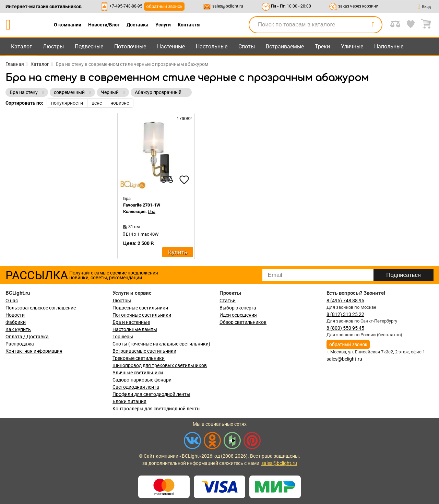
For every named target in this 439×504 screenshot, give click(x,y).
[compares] (167, 180)
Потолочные (130, 46)
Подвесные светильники (140, 308)
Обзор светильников (243, 322)
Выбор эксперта (238, 308)
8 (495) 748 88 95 (345, 301)
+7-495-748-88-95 (126, 6)
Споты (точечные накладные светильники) (161, 344)
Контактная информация (34, 351)
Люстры (53, 46)
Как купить (18, 329)
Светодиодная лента (136, 387)
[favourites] (184, 180)
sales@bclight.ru (228, 6)
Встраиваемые (285, 46)
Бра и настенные (131, 322)
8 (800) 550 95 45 (345, 328)
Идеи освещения (238, 315)
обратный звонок (164, 6)
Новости (15, 315)
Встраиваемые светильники (144, 351)
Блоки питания (129, 401)
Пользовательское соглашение (41, 308)
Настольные (212, 46)
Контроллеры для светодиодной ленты (157, 409)
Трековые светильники (139, 358)
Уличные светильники (138, 373)
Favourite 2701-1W (142, 205)
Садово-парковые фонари (142, 380)
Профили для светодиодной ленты (151, 394)
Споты (247, 46)
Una (152, 212)
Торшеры (123, 337)
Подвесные (89, 46)
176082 (182, 118)
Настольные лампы (135, 329)
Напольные (389, 46)
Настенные (171, 46)
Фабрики (16, 322)
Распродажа (20, 344)
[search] (373, 25)
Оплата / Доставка (27, 337)
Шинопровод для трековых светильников (160, 365)
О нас (12, 301)
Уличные (352, 46)
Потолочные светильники (142, 315)
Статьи (228, 301)
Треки (322, 46)
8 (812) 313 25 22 (345, 314)
